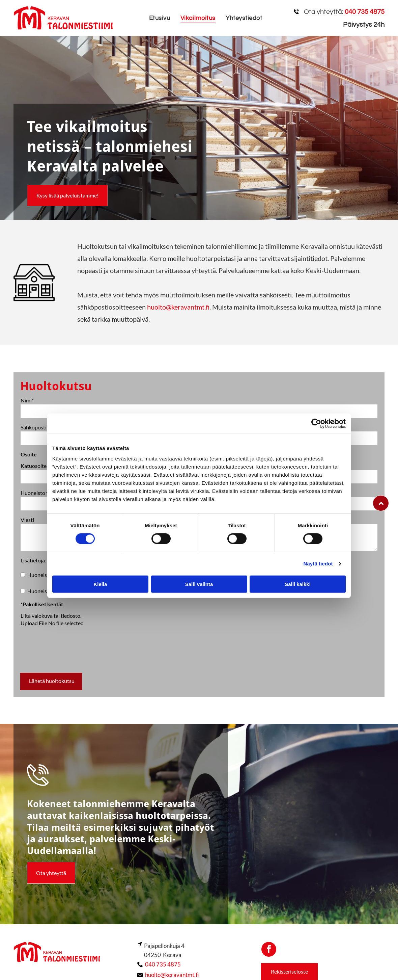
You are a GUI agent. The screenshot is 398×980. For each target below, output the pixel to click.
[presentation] (72, 653)
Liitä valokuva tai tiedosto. (51, 616)
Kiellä (100, 584)
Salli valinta (199, 584)
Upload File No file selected (52, 623)
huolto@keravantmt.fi (178, 307)
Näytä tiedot (318, 564)
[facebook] (269, 950)
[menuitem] (160, 18)
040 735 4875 (163, 964)
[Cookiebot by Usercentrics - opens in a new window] (316, 424)
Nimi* (27, 400)
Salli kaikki (298, 584)
